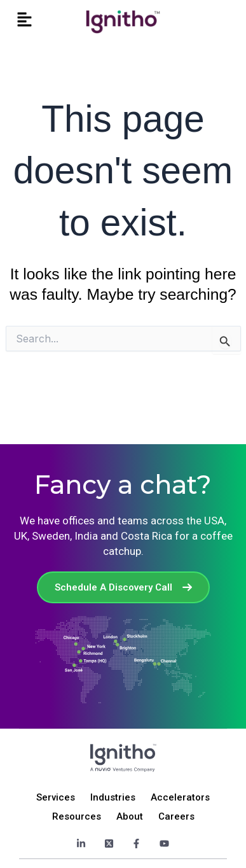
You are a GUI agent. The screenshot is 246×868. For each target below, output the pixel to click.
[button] (24, 20)
